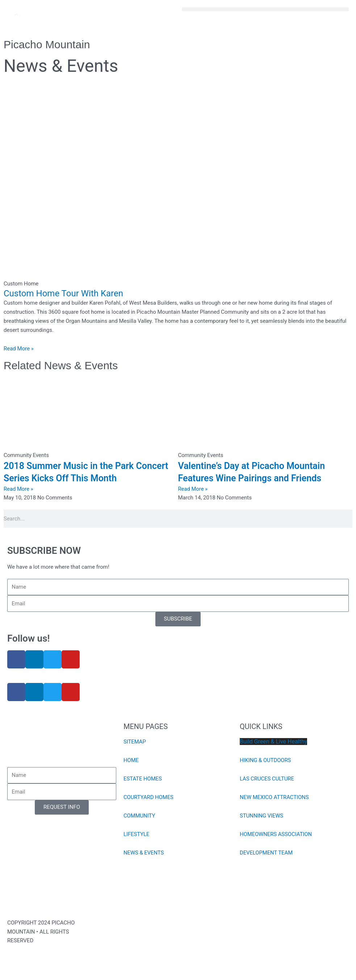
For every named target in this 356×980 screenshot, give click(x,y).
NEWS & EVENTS (144, 853)
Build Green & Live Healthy (273, 742)
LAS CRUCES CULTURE (267, 779)
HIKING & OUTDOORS (266, 760)
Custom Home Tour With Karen (63, 293)
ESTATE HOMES (143, 779)
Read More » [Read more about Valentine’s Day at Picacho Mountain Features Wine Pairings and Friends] (193, 489)
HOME (131, 760)
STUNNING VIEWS (262, 816)
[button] (265, 9)
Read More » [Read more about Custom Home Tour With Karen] (19, 349)
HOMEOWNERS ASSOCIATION (276, 834)
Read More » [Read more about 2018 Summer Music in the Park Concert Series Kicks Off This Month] (19, 489)
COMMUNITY (140, 816)
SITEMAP (135, 742)
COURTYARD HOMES (149, 797)
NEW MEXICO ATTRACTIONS (275, 797)
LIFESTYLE (137, 834)
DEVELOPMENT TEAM (267, 853)
